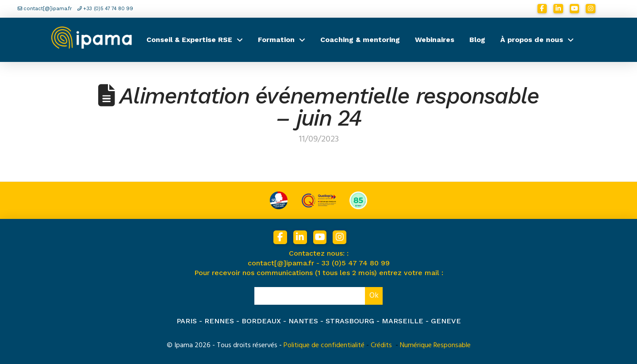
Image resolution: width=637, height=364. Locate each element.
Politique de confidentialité (324, 345)
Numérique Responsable (435, 345)
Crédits (381, 345)
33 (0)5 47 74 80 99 (356, 263)
